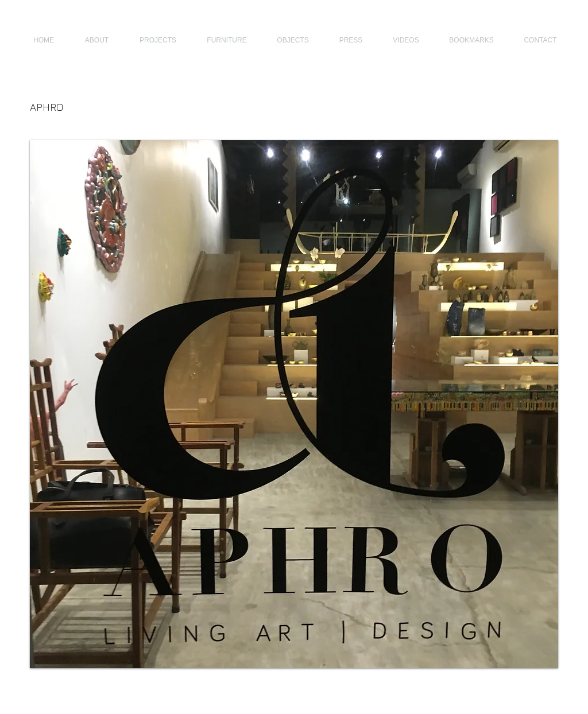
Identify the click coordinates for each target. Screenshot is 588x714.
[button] (294, 404)
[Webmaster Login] (535, 696)
